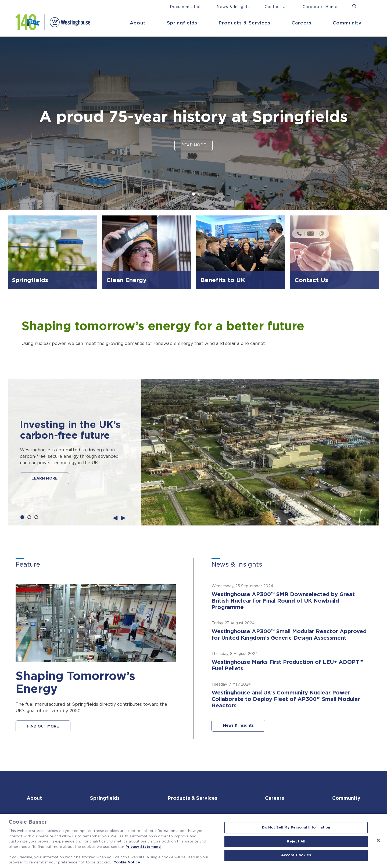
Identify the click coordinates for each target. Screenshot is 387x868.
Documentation (186, 7)
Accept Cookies (296, 856)
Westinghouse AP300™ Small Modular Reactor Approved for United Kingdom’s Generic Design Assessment (289, 635)
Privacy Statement (143, 847)
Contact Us (276, 7)
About (138, 23)
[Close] (378, 840)
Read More (193, 145)
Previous (115, 517)
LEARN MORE (44, 478)
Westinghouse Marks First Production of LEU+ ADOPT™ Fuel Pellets (287, 665)
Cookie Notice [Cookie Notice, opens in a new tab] (127, 862)
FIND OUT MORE (43, 726)
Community (347, 23)
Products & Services (244, 23)
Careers (302, 23)
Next (123, 517)
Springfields (182, 23)
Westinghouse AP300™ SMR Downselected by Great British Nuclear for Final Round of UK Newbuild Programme (283, 601)
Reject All (296, 842)
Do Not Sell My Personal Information (296, 828)
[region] (193, 841)
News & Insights (233, 7)
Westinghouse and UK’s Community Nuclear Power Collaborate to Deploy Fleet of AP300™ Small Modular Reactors (286, 699)
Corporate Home (320, 7)
